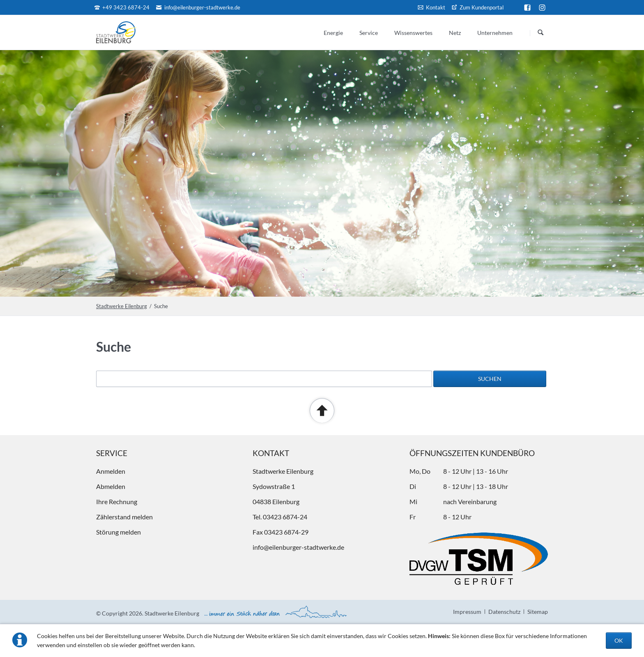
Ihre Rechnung (117, 501)
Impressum (467, 612)
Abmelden (111, 486)
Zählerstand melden (124, 517)
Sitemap (538, 612)
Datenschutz (504, 612)
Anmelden (111, 471)
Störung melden (118, 532)
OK (619, 640)
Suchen (540, 33)
